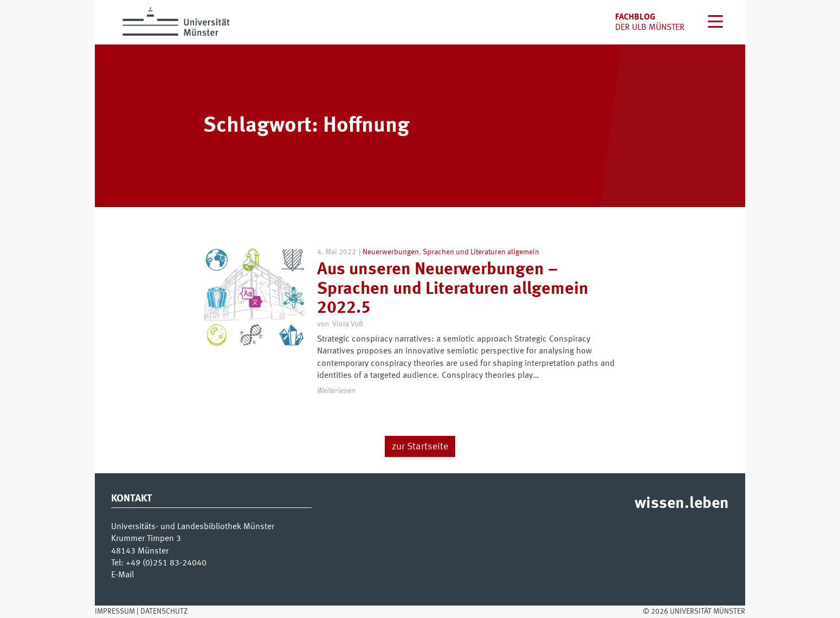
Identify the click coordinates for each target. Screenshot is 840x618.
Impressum (115, 611)
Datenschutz (164, 611)
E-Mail (122, 575)
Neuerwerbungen (391, 252)
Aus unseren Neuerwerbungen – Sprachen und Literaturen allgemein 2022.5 (453, 289)
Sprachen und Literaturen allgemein (481, 252)
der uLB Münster (650, 28)
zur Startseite (420, 447)
